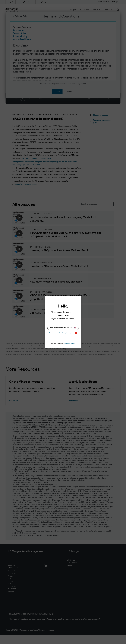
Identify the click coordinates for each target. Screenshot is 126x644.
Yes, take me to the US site (63, 328)
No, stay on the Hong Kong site (63, 333)
